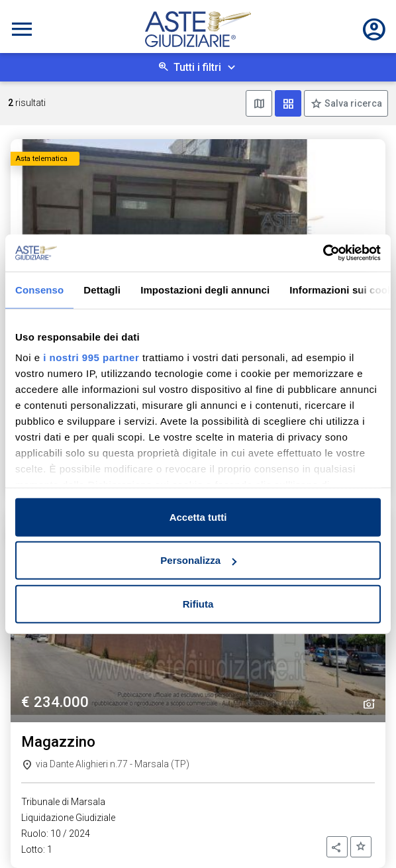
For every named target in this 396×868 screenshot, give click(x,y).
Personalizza (198, 560)
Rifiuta (198, 603)
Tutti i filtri (197, 67)
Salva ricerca (352, 103)
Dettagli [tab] (102, 289)
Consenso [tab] (39, 289)
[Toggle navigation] (22, 29)
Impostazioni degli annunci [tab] (205, 289)
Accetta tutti (198, 516)
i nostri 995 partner (91, 357)
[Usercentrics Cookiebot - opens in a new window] (323, 253)
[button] (337, 847)
